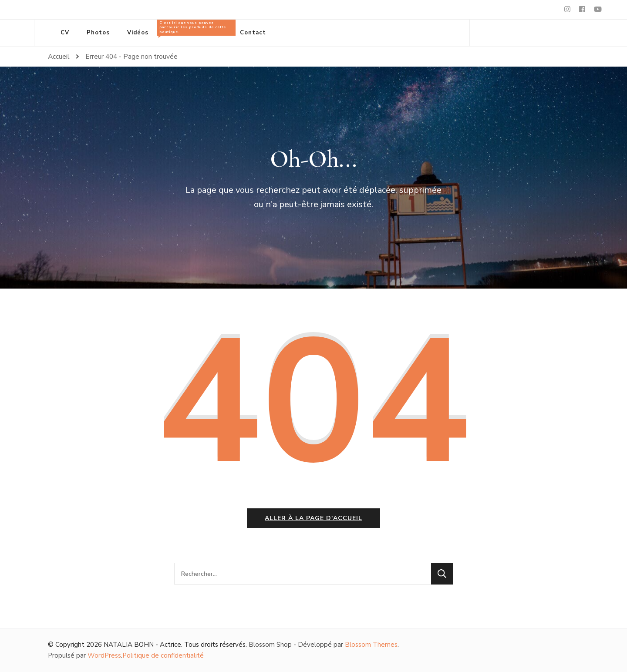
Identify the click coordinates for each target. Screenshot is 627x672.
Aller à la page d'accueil (313, 518)
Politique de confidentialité (163, 655)
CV (65, 33)
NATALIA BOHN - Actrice (142, 645)
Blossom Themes (371, 645)
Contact (253, 33)
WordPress (104, 655)
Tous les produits (194, 28)
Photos (98, 33)
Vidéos (138, 33)
